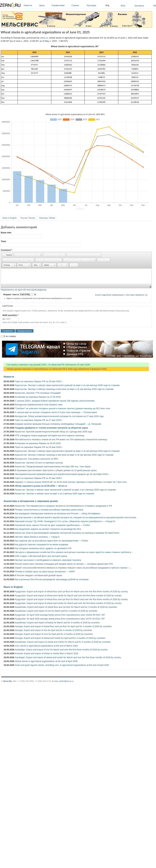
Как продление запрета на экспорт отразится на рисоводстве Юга (48, 529)
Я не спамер (10, 336)
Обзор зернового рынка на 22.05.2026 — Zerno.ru (41, 486)
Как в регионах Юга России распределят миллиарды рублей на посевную (52, 579)
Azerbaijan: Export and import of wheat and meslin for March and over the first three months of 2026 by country (68, 657)
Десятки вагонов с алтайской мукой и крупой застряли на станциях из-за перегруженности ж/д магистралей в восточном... (76, 517)
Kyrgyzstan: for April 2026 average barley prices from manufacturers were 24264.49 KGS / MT (60, 615)
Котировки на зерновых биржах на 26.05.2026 (38, 443)
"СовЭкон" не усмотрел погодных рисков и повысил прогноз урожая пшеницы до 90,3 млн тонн (63, 408)
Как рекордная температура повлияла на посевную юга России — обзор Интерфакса (58, 513)
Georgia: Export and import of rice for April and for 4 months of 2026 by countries (53, 630)
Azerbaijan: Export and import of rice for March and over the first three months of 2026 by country (61, 650)
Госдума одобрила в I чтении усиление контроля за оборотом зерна (51, 428)
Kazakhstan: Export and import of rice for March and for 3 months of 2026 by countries (56, 611)
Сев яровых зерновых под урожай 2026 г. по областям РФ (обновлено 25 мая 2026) (47, 365)
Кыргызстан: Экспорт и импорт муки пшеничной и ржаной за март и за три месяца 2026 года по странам (67, 385)
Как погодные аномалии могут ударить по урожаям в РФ (43, 548)
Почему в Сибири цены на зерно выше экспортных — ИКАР (45, 572)
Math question (10, 315)
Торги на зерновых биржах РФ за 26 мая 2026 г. (39, 447)
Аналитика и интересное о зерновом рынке (31, 501)
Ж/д (107, 5)
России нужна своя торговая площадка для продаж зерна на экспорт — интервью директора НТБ (64, 564)
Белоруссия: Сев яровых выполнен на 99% (36, 459)
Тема (3, 241)
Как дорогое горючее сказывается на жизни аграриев (42, 545)
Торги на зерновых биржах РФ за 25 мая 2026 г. (39, 478)
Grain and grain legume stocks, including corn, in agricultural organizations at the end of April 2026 (62, 665)
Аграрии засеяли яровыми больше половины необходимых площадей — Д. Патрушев (58, 424)
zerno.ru (44, 38)
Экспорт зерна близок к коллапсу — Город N (37, 537)
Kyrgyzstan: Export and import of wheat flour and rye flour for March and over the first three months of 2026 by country (71, 592)
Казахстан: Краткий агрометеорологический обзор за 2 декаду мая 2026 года (54, 432)
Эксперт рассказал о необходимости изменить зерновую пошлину (48, 560)
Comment (6, 250)
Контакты (139, 6)
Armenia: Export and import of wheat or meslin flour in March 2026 (47, 653)
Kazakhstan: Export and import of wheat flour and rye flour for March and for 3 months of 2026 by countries (66, 607)
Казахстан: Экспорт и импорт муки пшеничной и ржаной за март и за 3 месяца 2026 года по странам (65, 490)
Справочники (61, 5)
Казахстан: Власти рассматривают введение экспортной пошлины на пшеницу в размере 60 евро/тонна (67, 533)
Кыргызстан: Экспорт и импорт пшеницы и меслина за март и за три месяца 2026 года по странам (64, 389)
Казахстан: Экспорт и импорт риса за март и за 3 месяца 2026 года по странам (54, 494)
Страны (78, 5)
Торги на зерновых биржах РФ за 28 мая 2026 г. (39, 381)
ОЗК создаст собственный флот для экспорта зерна (41, 556)
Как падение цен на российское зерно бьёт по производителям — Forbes (52, 541)
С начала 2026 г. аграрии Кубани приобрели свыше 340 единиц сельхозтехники (55, 401)
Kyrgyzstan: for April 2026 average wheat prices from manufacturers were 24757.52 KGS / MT (60, 619)
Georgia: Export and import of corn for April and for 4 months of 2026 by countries (54, 634)
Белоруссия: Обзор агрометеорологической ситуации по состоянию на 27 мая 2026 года (59, 416)
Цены (45, 5)
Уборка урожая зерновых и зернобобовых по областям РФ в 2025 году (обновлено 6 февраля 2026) (55, 369)
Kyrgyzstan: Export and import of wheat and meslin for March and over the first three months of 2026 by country (68, 596)
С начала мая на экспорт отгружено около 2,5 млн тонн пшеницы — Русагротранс (56, 412)
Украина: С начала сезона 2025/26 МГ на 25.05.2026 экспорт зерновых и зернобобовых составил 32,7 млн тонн (71, 482)
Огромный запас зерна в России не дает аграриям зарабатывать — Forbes (52, 525)
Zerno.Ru (8, 681)
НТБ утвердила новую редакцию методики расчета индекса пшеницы (50, 435)
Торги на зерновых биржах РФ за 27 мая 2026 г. (39, 420)
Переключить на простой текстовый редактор (24, 290)
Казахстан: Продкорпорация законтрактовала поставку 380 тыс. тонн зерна (53, 466)
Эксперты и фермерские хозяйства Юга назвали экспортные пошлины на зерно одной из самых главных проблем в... (74, 552)
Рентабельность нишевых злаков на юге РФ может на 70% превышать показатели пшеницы (61, 439)
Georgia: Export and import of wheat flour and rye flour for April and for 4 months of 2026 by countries (63, 626)
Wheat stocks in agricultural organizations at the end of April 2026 (46, 661)
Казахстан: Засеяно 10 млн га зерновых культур (39, 463)
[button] (8, 255)
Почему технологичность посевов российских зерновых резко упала (49, 510)
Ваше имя (6, 233)
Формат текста (11, 294)
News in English (10, 218)
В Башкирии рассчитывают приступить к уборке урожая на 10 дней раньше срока (56, 470)
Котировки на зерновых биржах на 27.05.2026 (38, 397)
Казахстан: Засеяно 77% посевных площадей (38, 393)
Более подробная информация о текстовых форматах (120, 295)
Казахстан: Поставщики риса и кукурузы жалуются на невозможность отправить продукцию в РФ (63, 506)
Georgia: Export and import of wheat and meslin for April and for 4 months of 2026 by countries (60, 638)
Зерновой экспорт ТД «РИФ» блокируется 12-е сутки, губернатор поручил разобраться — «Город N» (65, 521)
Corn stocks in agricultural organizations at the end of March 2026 (46, 646)
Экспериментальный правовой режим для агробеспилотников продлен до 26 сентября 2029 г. (62, 474)
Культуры (95, 5)
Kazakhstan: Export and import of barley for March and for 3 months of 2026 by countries (57, 623)
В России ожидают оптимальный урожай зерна (38, 575)
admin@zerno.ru (66, 681)
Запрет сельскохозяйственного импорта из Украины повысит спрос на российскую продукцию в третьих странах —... (73, 568)
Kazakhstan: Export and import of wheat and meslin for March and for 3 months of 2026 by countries (63, 642)
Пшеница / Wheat (47, 218)
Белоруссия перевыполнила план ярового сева (39, 405)
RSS (123, 6)
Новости (31, 5)
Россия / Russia (28, 218)
